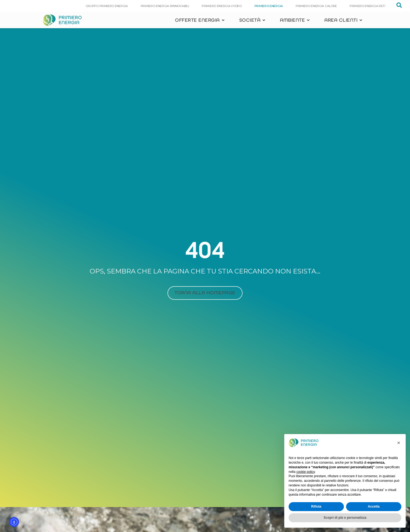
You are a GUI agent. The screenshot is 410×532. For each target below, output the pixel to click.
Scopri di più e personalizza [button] (345, 518)
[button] (399, 443)
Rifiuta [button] (316, 506)
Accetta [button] (374, 506)
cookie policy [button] (306, 472)
